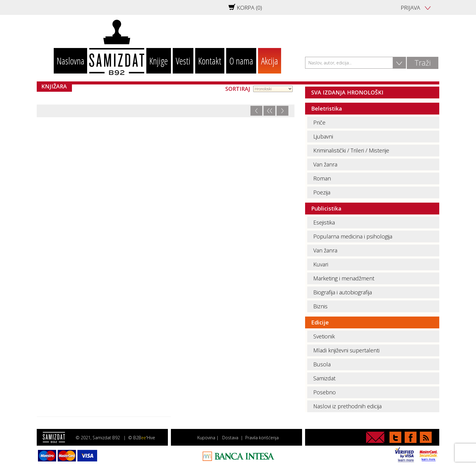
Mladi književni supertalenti (346, 350)
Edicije (320, 322)
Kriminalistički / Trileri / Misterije (351, 150)
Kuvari (321, 264)
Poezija (322, 192)
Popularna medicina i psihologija (353, 236)
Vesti (183, 61)
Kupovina (206, 438)
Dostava (230, 438)
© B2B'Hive (142, 438)
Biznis (320, 306)
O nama (241, 61)
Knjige (159, 61)
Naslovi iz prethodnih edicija (347, 406)
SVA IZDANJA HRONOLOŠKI (347, 92)
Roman (322, 178)
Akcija (270, 61)
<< (269, 111)
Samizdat (324, 378)
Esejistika (324, 222)
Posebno (325, 392)
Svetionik (324, 336)
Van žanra (325, 164)
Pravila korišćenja (262, 438)
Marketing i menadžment (344, 278)
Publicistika (326, 208)
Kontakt (210, 61)
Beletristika (327, 108)
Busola (322, 364)
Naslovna (71, 61)
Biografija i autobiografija (343, 292)
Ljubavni (323, 136)
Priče (319, 122)
